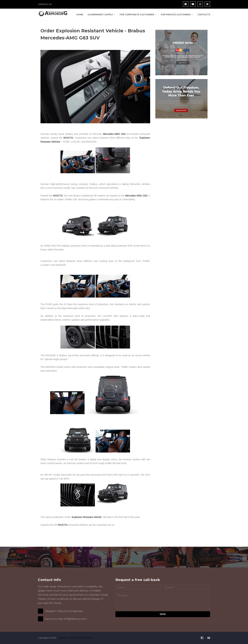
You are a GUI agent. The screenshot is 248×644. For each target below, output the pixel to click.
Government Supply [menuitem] (100, 15)
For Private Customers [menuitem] (176, 15)
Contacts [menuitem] (204, 15)
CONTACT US (45, 4)
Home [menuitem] (80, 15)
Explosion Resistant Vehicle (87, 517)
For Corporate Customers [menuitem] (137, 15)
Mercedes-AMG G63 (114, 134)
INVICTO (68, 138)
